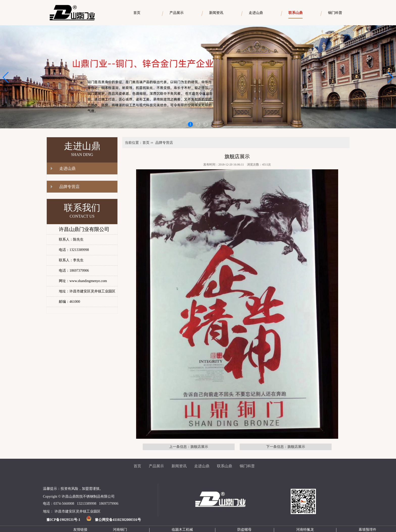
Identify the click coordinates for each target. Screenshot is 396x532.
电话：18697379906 (74, 271)
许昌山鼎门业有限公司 (84, 229)
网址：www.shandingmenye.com (83, 281)
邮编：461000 (69, 302)
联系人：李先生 (71, 260)
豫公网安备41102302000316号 (118, 520)
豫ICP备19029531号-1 (63, 520)
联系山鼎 (225, 466)
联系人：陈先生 (71, 239)
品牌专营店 (69, 187)
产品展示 (156, 466)
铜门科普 (247, 466)
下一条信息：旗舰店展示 (286, 447)
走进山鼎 (67, 168)
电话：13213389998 (74, 250)
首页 (146, 143)
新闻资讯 (179, 466)
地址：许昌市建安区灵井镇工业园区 (87, 291)
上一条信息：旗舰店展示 (189, 447)
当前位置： (134, 143)
